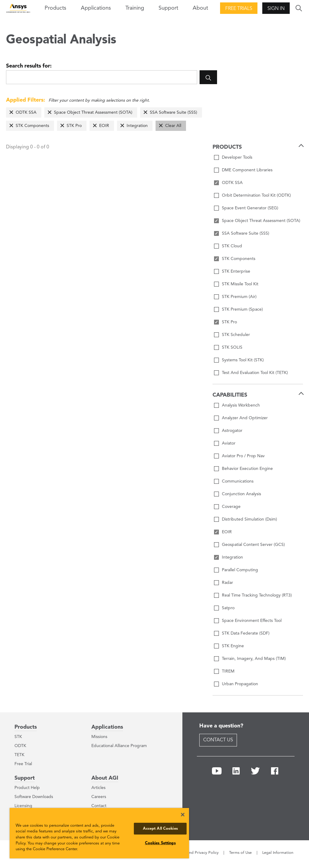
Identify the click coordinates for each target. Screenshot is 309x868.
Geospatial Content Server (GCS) (253, 545)
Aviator (229, 443)
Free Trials (239, 9)
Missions (99, 737)
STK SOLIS (232, 347)
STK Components (32, 126)
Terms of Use (240, 853)
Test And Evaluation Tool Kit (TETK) (255, 373)
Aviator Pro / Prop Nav (243, 456)
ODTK (20, 746)
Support (25, 778)
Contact (99, 806)
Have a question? (221, 726)
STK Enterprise (236, 271)
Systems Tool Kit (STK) (243, 360)
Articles (98, 788)
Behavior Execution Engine (247, 469)
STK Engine (233, 646)
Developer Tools (237, 157)
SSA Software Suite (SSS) (173, 112)
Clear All (173, 126)
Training (135, 8)
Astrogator (232, 431)
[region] (99, 833)
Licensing (23, 806)
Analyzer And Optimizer (245, 418)
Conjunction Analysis (241, 494)
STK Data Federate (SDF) (246, 633)
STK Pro (74, 126)
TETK (19, 755)
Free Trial (23, 764)
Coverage (231, 507)
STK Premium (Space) (242, 309)
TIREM (228, 671)
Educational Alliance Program (119, 746)
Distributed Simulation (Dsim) (249, 519)
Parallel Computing (240, 570)
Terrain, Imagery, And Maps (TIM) (254, 659)
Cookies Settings (160, 843)
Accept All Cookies (160, 829)
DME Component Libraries (247, 170)
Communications (238, 481)
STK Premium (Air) (239, 297)
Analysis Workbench (241, 405)
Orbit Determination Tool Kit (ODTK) (256, 195)
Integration (137, 126)
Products (26, 727)
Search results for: (29, 66)
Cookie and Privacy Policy (196, 853)
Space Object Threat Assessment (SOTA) (93, 112)
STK (18, 737)
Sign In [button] (276, 9)
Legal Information (278, 853)
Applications (96, 8)
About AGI (105, 778)
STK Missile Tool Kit (240, 284)
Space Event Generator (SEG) (250, 208)
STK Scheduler (236, 335)
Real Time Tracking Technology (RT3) (257, 595)
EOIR (104, 126)
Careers (99, 797)
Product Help (27, 788)
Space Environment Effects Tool (252, 621)
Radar (227, 583)
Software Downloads (34, 797)
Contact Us (218, 740)
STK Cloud (232, 246)
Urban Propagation (240, 684)
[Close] (183, 815)
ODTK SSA (26, 112)
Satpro (228, 608)
